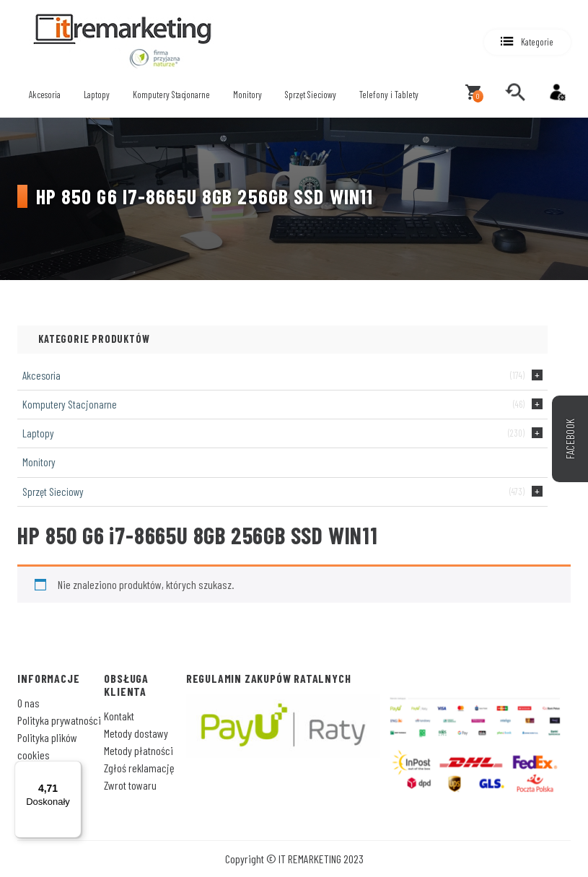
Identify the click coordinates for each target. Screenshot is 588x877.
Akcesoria (45, 95)
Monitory (247, 95)
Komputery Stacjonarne (171, 95)
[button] (527, 42)
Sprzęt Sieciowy (311, 95)
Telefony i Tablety (389, 95)
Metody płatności (139, 750)
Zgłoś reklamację (139, 768)
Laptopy (97, 95)
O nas (28, 703)
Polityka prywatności (59, 720)
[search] (515, 92)
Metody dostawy (136, 733)
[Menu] (73, 769)
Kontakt (119, 716)
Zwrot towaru (130, 785)
